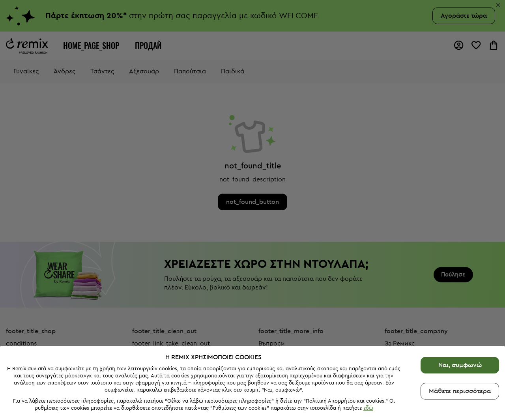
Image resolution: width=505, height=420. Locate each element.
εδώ (368, 407)
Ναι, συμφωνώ (460, 364)
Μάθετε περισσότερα (460, 390)
